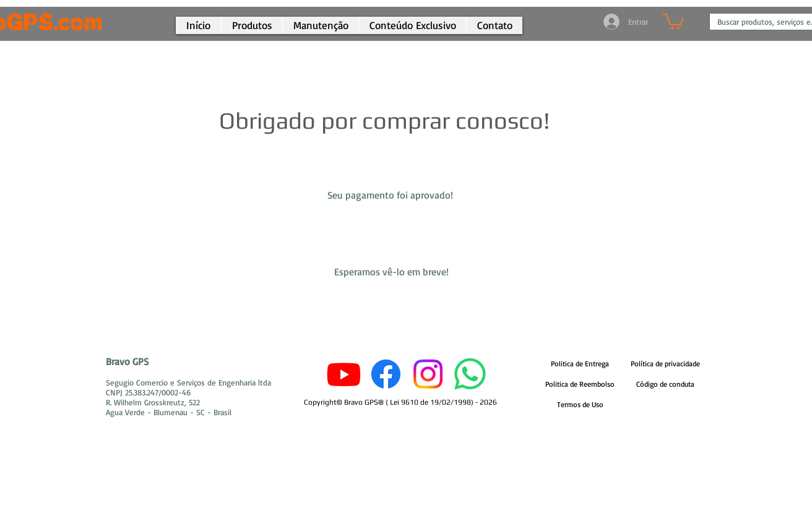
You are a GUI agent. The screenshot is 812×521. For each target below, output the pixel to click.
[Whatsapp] (470, 374)
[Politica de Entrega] (580, 364)
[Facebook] (386, 374)
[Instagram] (428, 374)
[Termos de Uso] (580, 405)
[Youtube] (344, 374)
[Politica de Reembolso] (580, 385)
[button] (412, 25)
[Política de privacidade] (665, 364)
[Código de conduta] (665, 385)
